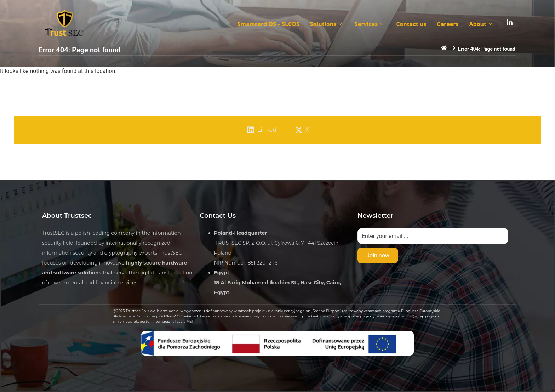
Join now (378, 255)
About (482, 24)
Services (370, 24)
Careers (448, 24)
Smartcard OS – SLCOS (268, 24)
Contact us (411, 24)
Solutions (327, 24)
